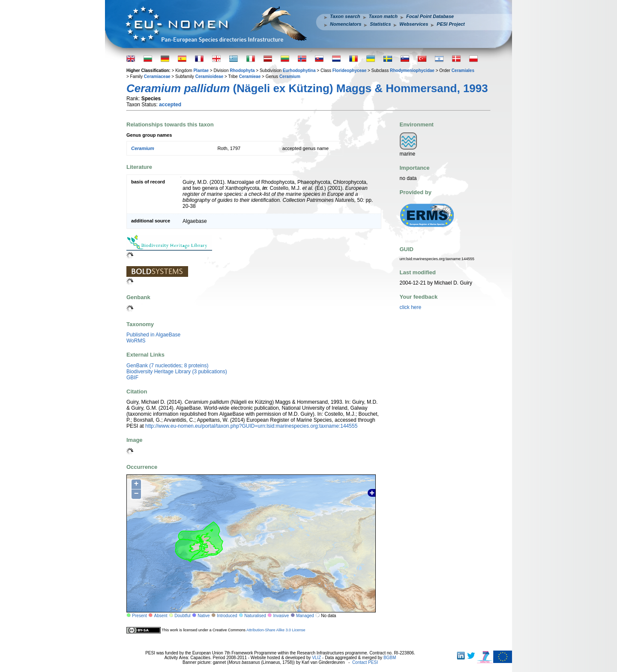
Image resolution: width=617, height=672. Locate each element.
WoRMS (136, 341)
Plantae (201, 70)
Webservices (414, 24)
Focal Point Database (430, 16)
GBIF (132, 378)
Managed (305, 616)
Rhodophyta (242, 70)
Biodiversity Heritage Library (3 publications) (177, 372)
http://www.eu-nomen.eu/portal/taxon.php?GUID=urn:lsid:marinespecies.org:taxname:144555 (251, 426)
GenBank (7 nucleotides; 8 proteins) (167, 366)
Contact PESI (365, 662)
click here (411, 307)
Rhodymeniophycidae (412, 70)
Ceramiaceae (157, 76)
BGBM (390, 658)
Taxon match (383, 16)
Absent (161, 616)
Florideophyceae (349, 70)
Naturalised (255, 616)
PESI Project (451, 24)
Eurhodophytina (299, 70)
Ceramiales (463, 70)
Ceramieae (250, 76)
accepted (170, 105)
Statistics (380, 24)
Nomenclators (346, 24)
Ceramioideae (210, 76)
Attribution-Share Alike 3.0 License (276, 630)
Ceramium (290, 76)
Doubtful (182, 616)
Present (139, 616)
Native (204, 616)
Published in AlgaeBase (153, 335)
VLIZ (316, 658)
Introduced (227, 616)
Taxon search (345, 16)
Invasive (281, 616)
